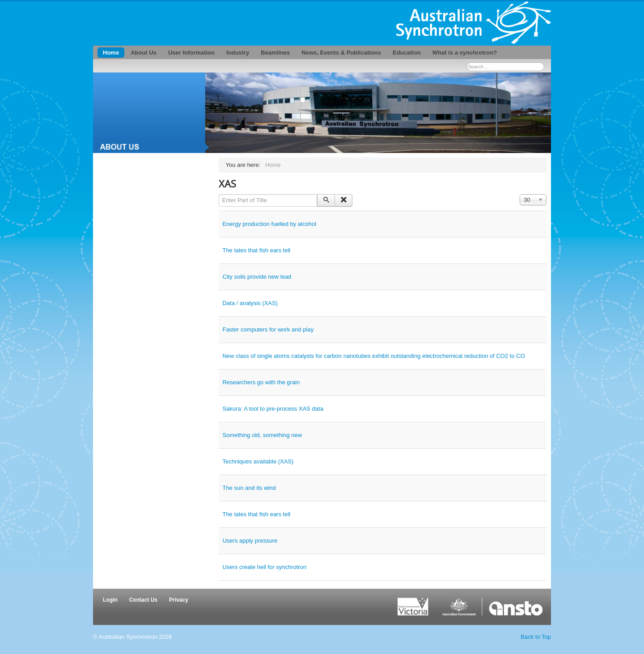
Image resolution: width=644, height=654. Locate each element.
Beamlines (275, 53)
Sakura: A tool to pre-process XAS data (273, 409)
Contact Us (143, 600)
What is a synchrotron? (465, 53)
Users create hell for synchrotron (264, 567)
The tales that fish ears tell (256, 250)
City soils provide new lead (257, 277)
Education (407, 53)
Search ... (467, 62)
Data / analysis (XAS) (250, 303)
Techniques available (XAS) (258, 461)
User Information (191, 53)
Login (110, 600)
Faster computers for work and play (268, 329)
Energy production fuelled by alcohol (269, 224)
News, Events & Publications (341, 53)
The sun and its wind (249, 488)
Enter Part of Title (219, 194)
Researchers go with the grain (261, 382)
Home (111, 53)
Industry (238, 53)
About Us (144, 53)
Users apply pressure (250, 541)
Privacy (179, 600)
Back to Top (536, 637)
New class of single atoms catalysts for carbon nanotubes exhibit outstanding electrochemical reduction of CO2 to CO (373, 356)
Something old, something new (262, 435)
